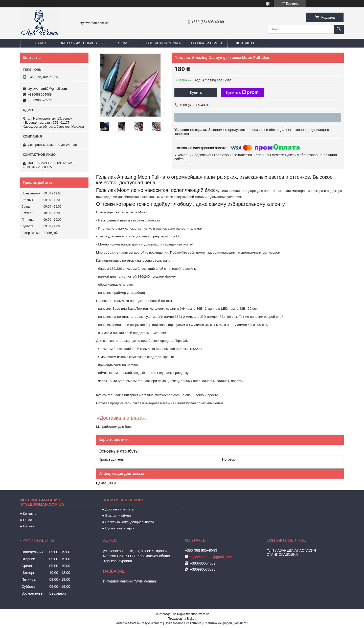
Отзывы (29, 526)
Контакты (245, 43)
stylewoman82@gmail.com (47, 89)
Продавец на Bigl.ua (182, 619)
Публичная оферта (120, 528)
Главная (38, 43)
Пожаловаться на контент (183, 623)
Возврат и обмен (207, 43)
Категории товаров (79, 43)
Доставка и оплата (163, 43)
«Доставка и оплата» (121, 418)
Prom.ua (204, 614)
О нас (123, 43)
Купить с (242, 93)
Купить (196, 92)
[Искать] (339, 29)
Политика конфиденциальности (129, 522)
